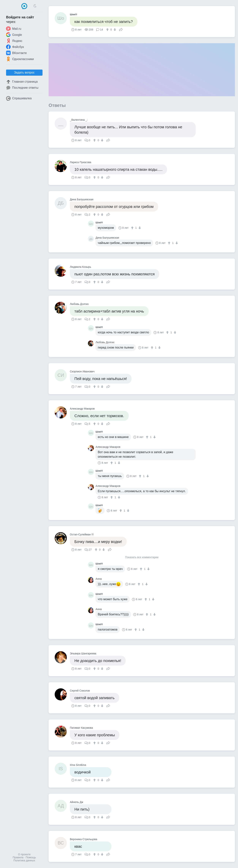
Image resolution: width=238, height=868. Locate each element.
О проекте (24, 854)
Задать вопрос (24, 72)
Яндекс (14, 41)
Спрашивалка (19, 98)
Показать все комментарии (142, 557)
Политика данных (24, 860)
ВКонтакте (16, 53)
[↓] (114, 30)
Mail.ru (14, 29)
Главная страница (22, 82)
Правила (18, 857)
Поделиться (121, 29)
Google (14, 35)
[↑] (108, 30)
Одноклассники (20, 59)
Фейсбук (15, 47)
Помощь (31, 857)
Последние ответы (22, 88)
